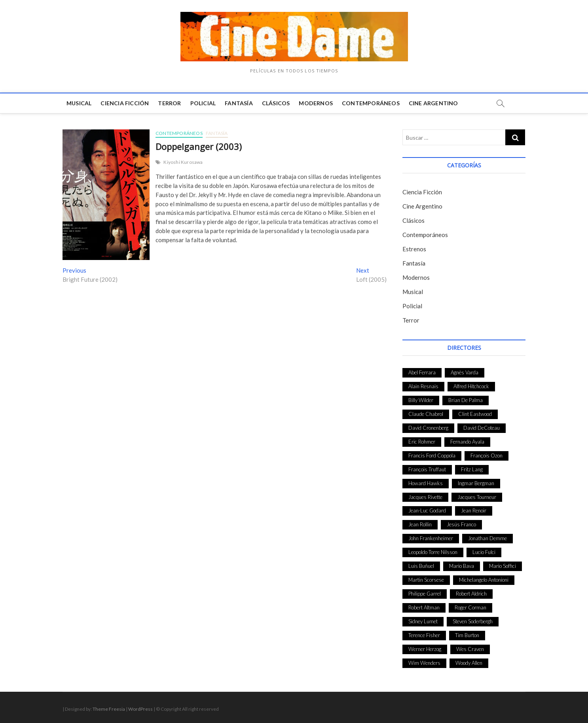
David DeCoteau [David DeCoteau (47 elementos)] (482, 428)
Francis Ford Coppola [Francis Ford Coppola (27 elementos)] (432, 455)
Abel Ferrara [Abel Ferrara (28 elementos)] (422, 372)
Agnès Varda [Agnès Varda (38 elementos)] (465, 372)
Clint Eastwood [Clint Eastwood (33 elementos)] (475, 414)
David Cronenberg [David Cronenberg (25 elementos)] (428, 428)
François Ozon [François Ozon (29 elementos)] (487, 455)
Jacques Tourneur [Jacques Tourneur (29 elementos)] (477, 497)
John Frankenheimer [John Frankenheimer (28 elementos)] (431, 538)
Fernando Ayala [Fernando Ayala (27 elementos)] (467, 442)
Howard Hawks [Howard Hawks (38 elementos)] (426, 483)
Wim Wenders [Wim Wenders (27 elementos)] (424, 663)
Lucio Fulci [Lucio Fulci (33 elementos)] (484, 552)
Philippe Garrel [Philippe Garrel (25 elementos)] (425, 594)
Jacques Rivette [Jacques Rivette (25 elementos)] (425, 497)
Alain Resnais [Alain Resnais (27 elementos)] (423, 386)
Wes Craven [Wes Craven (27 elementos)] (470, 649)
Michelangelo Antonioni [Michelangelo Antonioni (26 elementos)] (484, 580)
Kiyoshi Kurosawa (183, 162)
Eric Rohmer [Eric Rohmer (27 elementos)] (422, 442)
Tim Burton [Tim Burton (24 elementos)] (467, 635)
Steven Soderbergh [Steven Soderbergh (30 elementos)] (473, 621)
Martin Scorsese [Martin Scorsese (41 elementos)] (426, 580)
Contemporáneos (371, 103)
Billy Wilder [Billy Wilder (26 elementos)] (421, 400)
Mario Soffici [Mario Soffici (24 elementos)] (503, 566)
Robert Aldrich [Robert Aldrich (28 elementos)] (471, 594)
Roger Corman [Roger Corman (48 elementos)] (470, 607)
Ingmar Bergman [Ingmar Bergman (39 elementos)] (476, 483)
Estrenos (414, 249)
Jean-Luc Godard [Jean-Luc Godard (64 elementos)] (427, 510)
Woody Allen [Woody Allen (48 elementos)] (469, 663)
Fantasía (239, 103)
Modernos (316, 103)
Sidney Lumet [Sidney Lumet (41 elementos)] (423, 621)
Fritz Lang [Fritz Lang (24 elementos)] (472, 469)
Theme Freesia (109, 709)
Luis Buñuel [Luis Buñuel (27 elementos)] (421, 566)
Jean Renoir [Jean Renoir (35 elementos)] (474, 510)
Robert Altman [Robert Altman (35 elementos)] (424, 607)
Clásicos (276, 103)
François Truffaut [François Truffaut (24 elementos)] (427, 469)
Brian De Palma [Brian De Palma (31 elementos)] (466, 400)
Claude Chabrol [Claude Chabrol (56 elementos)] (426, 414)
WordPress (140, 709)
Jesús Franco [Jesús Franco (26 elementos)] (461, 524)
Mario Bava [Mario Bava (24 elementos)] (462, 566)
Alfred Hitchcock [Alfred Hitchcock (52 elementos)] (471, 386)
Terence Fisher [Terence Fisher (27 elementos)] (424, 635)
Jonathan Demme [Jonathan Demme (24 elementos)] (487, 538)
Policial (203, 103)
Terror (169, 103)
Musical (79, 103)
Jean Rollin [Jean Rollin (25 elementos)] (420, 524)
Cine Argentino (433, 103)
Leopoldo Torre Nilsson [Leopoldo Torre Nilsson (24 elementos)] (433, 552)
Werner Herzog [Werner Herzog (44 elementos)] (425, 649)
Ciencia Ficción (125, 103)
